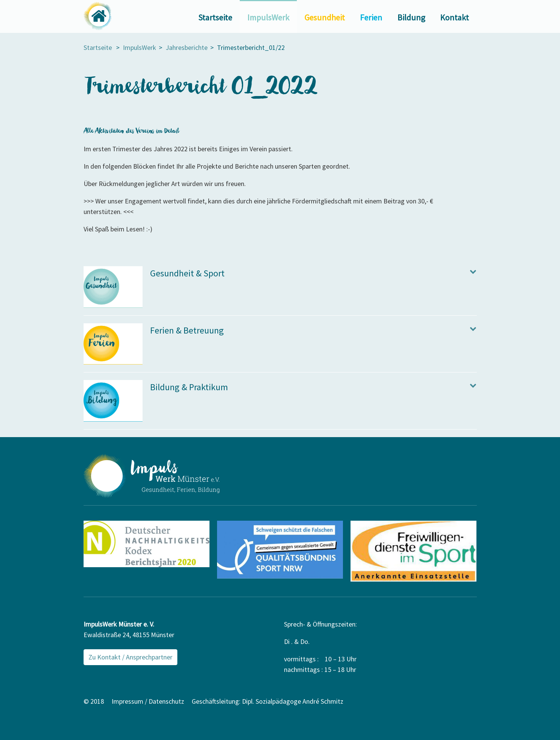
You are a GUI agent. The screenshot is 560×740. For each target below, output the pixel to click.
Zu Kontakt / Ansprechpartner (130, 657)
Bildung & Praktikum (189, 387)
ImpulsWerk (268, 17)
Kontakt (455, 17)
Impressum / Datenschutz (148, 701)
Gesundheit (325, 17)
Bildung (411, 17)
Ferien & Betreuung (187, 330)
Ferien (371, 17)
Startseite (215, 17)
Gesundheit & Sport (187, 273)
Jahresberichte (187, 47)
